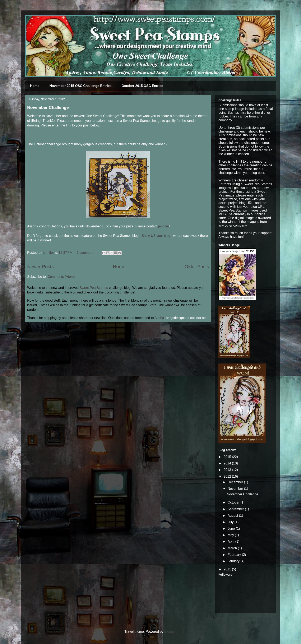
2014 (228, 463)
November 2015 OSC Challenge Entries (80, 86)
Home (35, 86)
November (236, 489)
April (231, 541)
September (236, 509)
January (234, 561)
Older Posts (197, 267)
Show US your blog (156, 236)
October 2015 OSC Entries (142, 86)
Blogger (170, 632)
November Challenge (48, 107)
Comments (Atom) (61, 277)
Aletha (159, 318)
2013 (228, 470)
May (231, 535)
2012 (228, 476)
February (235, 555)
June (232, 529)
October (234, 502)
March (233, 548)
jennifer (164, 226)
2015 (228, 457)
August (233, 516)
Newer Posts (40, 267)
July (231, 522)
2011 (228, 569)
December (236, 482)
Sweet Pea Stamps (94, 288)
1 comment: (86, 253)
